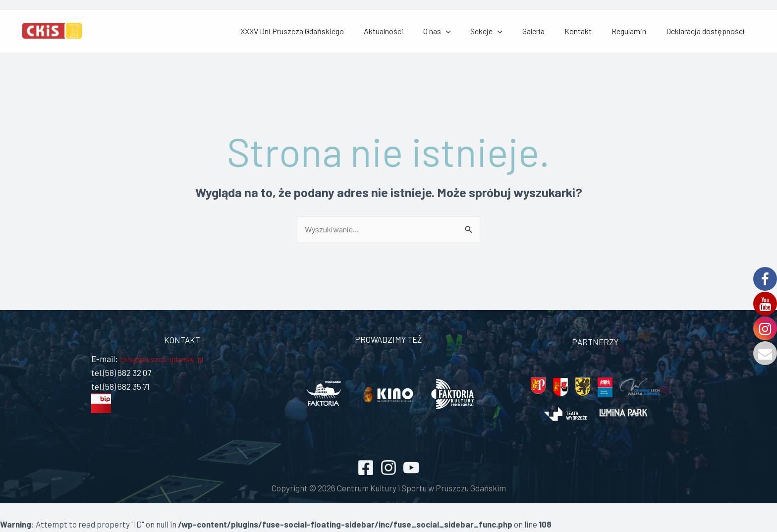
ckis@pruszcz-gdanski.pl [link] (164, 360)
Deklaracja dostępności (715, 31)
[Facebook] (366, 469)
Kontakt (612, 31)
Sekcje (544, 32)
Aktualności (465, 31)
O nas (506, 32)
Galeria (579, 31)
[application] (515, 32)
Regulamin (651, 31)
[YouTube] (411, 469)
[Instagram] (388, 469)
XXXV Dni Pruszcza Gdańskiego (385, 31)
